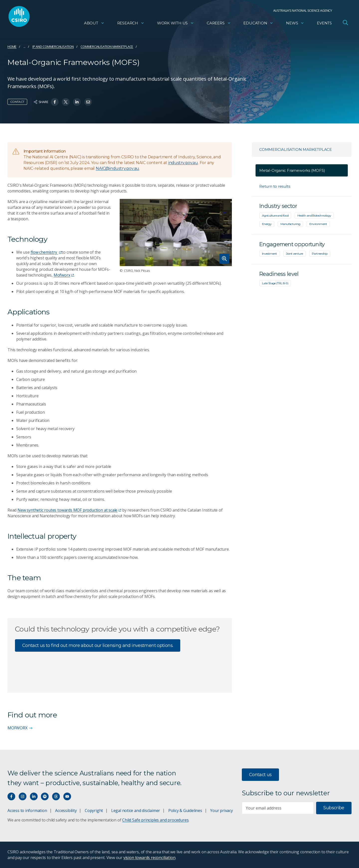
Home (12, 47)
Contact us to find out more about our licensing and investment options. (98, 645)
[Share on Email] (88, 102)
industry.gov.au (183, 163)
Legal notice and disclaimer (136, 810)
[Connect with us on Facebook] (11, 796)
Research (131, 24)
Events (324, 24)
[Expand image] (176, 232)
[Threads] (56, 796)
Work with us (176, 24)
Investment (269, 254)
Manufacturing (290, 224)
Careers (219, 24)
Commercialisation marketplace (107, 47)
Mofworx (64, 275)
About (94, 24)
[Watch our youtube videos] (67, 796)
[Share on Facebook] (55, 102)
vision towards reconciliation (149, 858)
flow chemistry (46, 252)
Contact (17, 102)
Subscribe (334, 808)
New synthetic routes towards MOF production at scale (69, 510)
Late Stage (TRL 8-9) (275, 283)
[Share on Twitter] (66, 102)
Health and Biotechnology (314, 215)
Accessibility (66, 810)
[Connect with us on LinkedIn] (34, 796)
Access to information (27, 810)
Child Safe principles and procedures (155, 820)
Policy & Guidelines (185, 810)
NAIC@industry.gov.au (117, 168)
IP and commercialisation (53, 47)
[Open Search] (345, 23)
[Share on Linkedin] (77, 102)
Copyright (94, 810)
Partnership (320, 254)
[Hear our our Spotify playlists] (45, 796)
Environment (318, 224)
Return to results (275, 186)
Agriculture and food (275, 215)
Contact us (260, 775)
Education (258, 24)
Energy (267, 224)
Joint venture (295, 254)
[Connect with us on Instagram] (23, 796)
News (295, 24)
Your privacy (221, 810)
